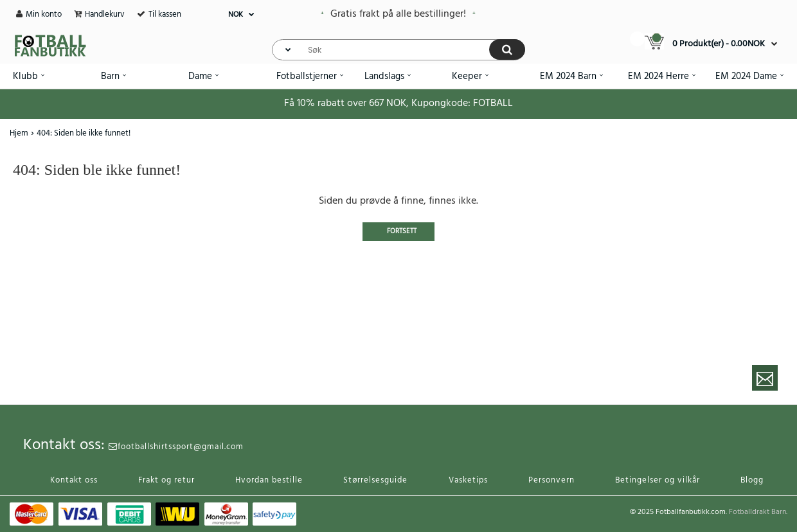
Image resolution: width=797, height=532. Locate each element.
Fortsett (402, 231)
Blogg (752, 480)
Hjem (19, 133)
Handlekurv (105, 14)
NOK (236, 15)
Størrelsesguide (375, 480)
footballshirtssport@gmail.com (176, 447)
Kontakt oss (74, 480)
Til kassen (165, 14)
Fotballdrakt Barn (757, 512)
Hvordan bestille (269, 480)
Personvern (551, 480)
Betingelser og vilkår (658, 480)
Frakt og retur (166, 480)
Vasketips (468, 480)
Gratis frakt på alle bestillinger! (398, 14)
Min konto (44, 14)
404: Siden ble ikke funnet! (84, 133)
